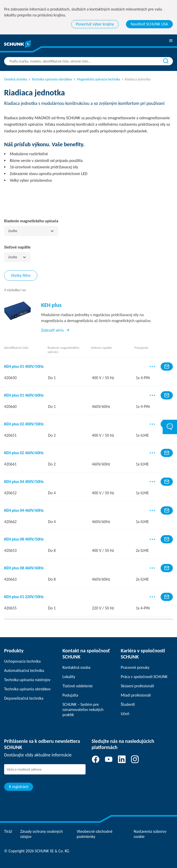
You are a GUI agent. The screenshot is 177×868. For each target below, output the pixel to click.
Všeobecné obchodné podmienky (94, 834)
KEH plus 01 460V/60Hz (24, 395)
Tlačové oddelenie (78, 686)
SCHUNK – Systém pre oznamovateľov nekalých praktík (83, 710)
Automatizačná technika (24, 670)
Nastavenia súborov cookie (150, 834)
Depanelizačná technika (24, 698)
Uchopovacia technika (22, 661)
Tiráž (8, 831)
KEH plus (51, 305)
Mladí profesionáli (136, 695)
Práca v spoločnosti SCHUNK (144, 677)
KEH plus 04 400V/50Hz (24, 482)
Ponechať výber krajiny (95, 24)
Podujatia (70, 695)
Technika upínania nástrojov (27, 680)
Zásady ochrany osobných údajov (42, 834)
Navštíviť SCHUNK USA (149, 24)
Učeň (125, 714)
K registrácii (19, 787)
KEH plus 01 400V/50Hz (24, 367)
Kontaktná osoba (76, 667)
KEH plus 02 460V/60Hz (24, 453)
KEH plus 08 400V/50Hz (24, 539)
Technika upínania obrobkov (50, 79)
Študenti (128, 704)
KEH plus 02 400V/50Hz (24, 424)
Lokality (69, 677)
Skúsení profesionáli (137, 686)
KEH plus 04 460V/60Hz (24, 510)
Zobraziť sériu (55, 330)
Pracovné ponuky (135, 667)
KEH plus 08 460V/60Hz (24, 568)
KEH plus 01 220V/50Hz (24, 597)
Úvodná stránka (16, 79)
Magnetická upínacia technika (96, 79)
